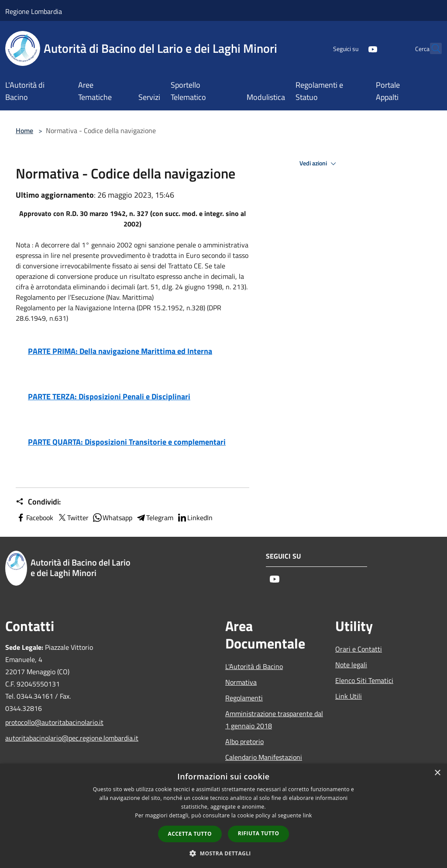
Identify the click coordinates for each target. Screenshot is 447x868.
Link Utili (349, 696)
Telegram (155, 518)
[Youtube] (354, 48)
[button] (223, 853)
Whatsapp (112, 518)
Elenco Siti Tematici (364, 680)
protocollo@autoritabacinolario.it (54, 722)
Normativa (241, 682)
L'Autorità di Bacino (254, 666)
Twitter (73, 518)
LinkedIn (195, 518)
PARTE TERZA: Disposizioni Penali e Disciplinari (109, 396)
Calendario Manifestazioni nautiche (264, 763)
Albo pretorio (244, 741)
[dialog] (223, 816)
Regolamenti (244, 698)
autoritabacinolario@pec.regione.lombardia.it (55, 738)
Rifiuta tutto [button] (259, 833)
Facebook (34, 518)
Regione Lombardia (34, 11)
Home (24, 130)
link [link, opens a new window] (308, 815)
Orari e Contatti (359, 649)
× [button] (437, 773)
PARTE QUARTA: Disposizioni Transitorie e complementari (127, 442)
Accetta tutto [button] (190, 834)
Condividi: (38, 502)
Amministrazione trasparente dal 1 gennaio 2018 (274, 720)
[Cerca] (431, 48)
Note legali (351, 665)
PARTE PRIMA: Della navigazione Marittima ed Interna (120, 351)
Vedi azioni (319, 164)
